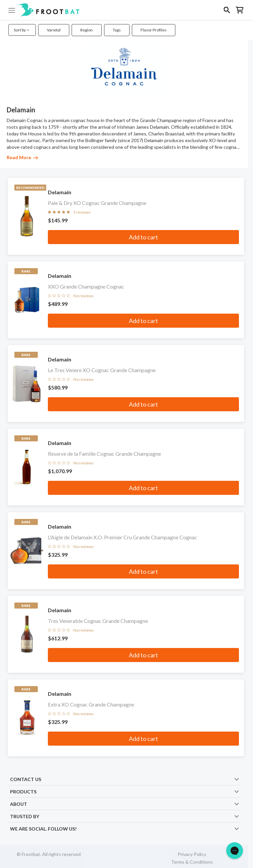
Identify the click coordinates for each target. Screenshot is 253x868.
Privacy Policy (192, 854)
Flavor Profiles (154, 30)
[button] (126, 10)
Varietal (54, 30)
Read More (22, 157)
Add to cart (143, 237)
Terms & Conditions (192, 862)
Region (87, 30)
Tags (117, 30)
